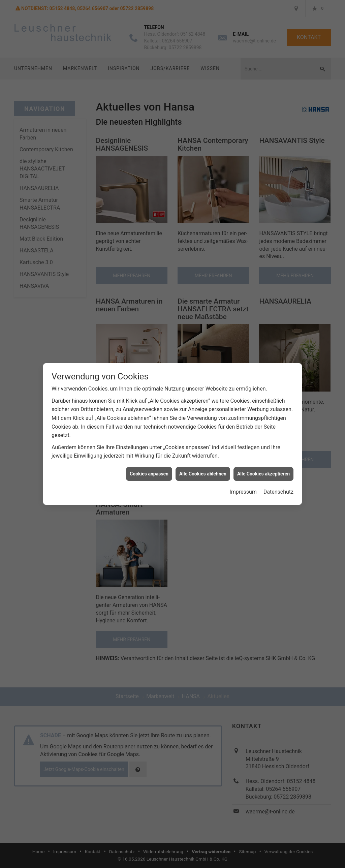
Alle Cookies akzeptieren (263, 472)
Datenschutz (278, 491)
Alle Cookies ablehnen (203, 472)
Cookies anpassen (149, 472)
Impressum (243, 491)
